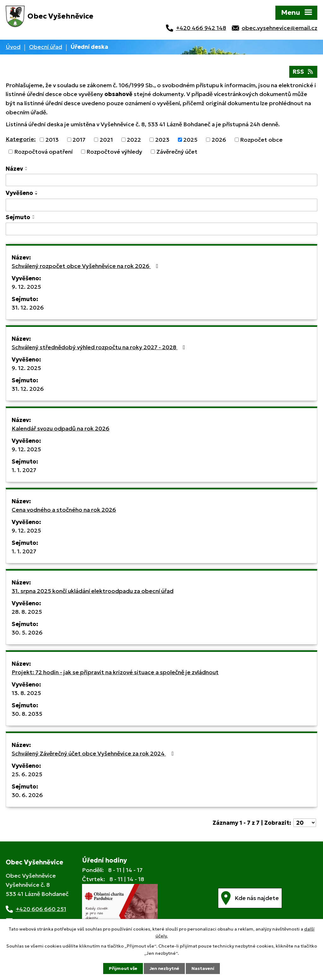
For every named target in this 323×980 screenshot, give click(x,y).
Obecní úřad (46, 47)
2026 (219, 140)
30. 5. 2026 (27, 632)
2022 (134, 140)
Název (14, 169)
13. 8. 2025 (26, 693)
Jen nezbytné (164, 968)
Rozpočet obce (261, 140)
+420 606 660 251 (41, 909)
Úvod (13, 47)
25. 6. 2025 (27, 774)
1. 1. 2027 (24, 470)
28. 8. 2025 (27, 612)
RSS (303, 72)
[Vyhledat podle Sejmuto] (161, 229)
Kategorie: (21, 139)
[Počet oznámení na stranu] (305, 823)
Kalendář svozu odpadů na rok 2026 (61, 428)
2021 (106, 140)
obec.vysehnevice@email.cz (279, 28)
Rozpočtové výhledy (114, 152)
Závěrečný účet (177, 152)
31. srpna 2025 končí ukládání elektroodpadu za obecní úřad (93, 591)
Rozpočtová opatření (43, 152)
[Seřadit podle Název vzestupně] (26, 167)
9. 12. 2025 (26, 287)
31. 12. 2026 (28, 308)
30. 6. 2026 (27, 795)
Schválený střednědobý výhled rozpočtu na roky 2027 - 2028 (100, 347)
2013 (52, 140)
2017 (79, 140)
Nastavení (203, 968)
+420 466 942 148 (201, 28)
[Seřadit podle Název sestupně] (26, 170)
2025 (190, 140)
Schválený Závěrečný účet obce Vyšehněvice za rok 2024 (94, 753)
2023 (162, 140)
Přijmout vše (123, 968)
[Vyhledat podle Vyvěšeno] (161, 205)
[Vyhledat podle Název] (161, 180)
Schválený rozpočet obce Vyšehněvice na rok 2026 (86, 266)
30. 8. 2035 (27, 714)
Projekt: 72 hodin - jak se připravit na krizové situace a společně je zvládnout (115, 672)
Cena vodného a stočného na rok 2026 (64, 510)
